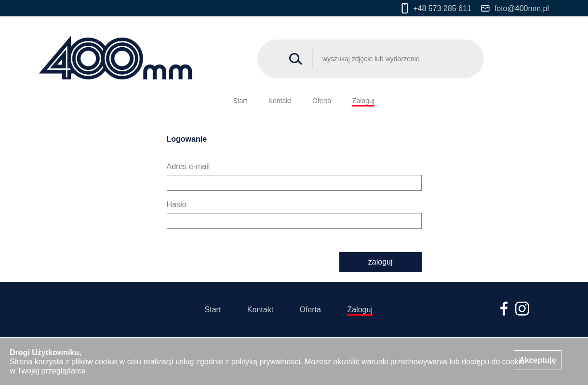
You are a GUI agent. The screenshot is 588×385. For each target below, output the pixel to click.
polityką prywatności (266, 362)
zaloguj (381, 262)
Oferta (322, 101)
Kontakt (280, 101)
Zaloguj (363, 101)
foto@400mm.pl (515, 8)
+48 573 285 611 (436, 8)
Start (240, 101)
